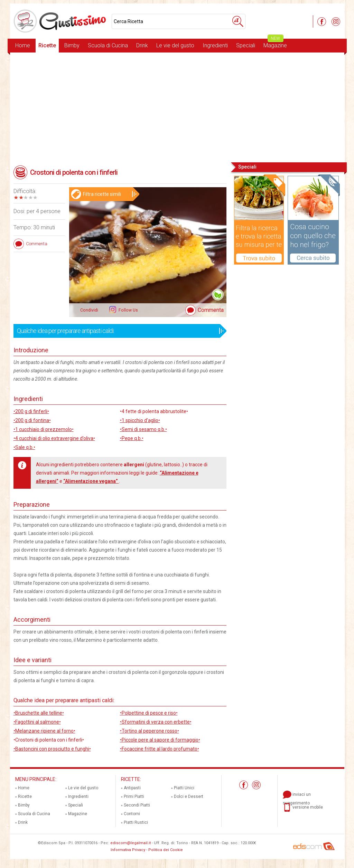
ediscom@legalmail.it (131, 843)
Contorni (132, 814)
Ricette (47, 45)
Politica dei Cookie (166, 850)
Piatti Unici (184, 788)
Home (23, 45)
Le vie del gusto (175, 45)
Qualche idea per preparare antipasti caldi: (118, 331)
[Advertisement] (177, 107)
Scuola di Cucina (108, 45)
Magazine (275, 44)
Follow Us (128, 310)
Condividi (89, 310)
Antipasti (132, 788)
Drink (142, 45)
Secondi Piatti (137, 805)
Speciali (246, 45)
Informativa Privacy (128, 850)
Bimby (72, 45)
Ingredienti (215, 45)
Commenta (211, 310)
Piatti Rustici (136, 822)
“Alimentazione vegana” (91, 481)
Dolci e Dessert (189, 797)
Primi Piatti (134, 797)
